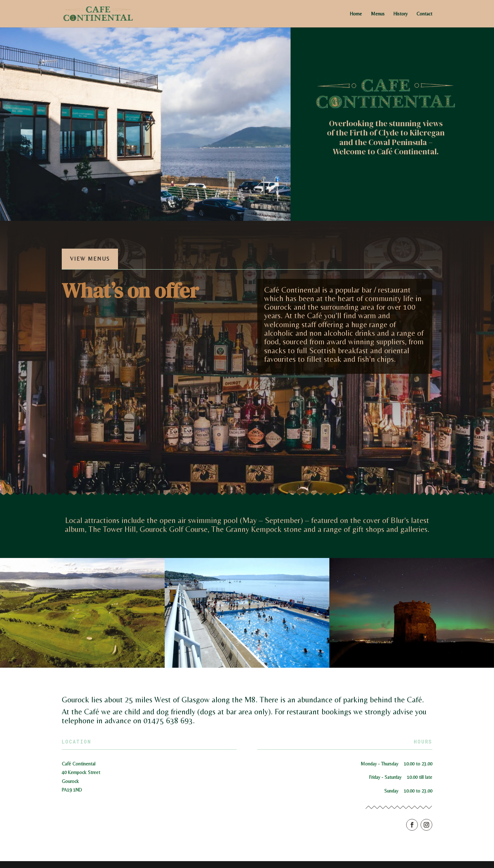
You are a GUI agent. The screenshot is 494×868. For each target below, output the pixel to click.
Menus (378, 14)
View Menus (90, 259)
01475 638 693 (168, 721)
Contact (424, 14)
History (401, 14)
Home (356, 14)
